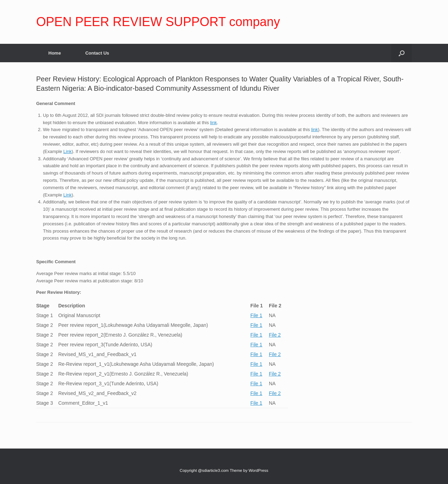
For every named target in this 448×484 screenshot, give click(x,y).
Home (55, 53)
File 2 (275, 335)
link (214, 123)
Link (67, 151)
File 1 (256, 315)
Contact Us (97, 53)
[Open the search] (402, 53)
